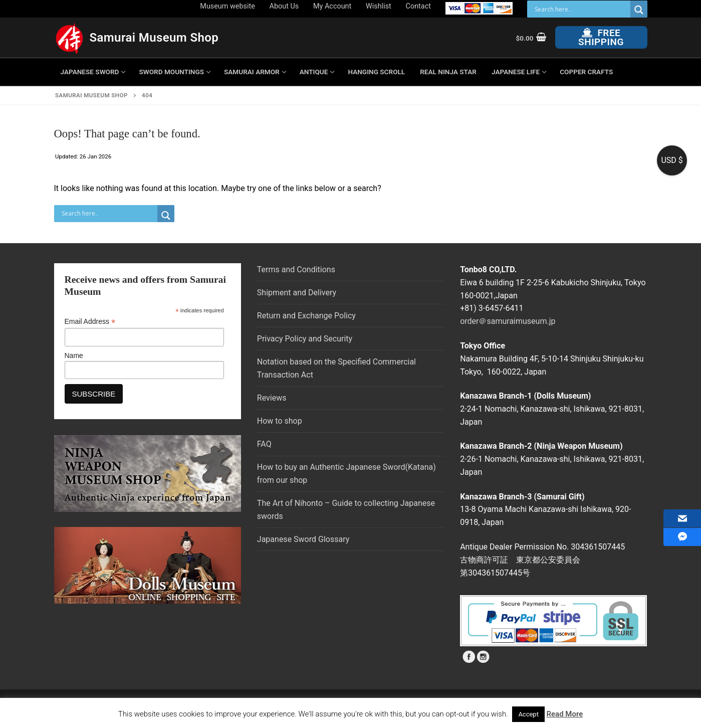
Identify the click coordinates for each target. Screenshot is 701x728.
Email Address (90, 322)
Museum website (227, 6)
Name (74, 355)
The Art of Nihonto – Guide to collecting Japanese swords (346, 510)
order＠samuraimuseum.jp (508, 321)
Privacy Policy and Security (305, 339)
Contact (418, 6)
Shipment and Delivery (297, 293)
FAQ (264, 444)
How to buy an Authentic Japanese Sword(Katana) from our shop (346, 474)
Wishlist (379, 6)
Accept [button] (528, 714)
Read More (565, 714)
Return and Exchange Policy (306, 316)
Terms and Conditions (296, 269)
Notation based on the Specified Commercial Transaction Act (336, 368)
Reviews (272, 398)
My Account (332, 6)
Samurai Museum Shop (154, 38)
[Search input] (581, 9)
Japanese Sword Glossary (303, 539)
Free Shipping (601, 37)
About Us (284, 6)
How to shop (280, 421)
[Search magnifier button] (639, 10)
